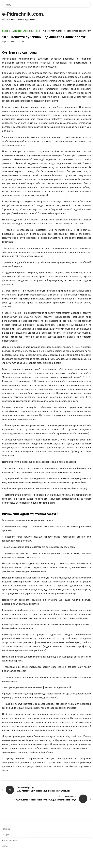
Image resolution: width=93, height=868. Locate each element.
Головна (6, 31)
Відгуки (6, 846)
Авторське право (10, 840)
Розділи (6, 835)
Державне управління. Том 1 (26, 31)
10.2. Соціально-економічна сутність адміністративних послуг (45, 800)
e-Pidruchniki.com (23, 14)
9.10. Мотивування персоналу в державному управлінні (44, 791)
